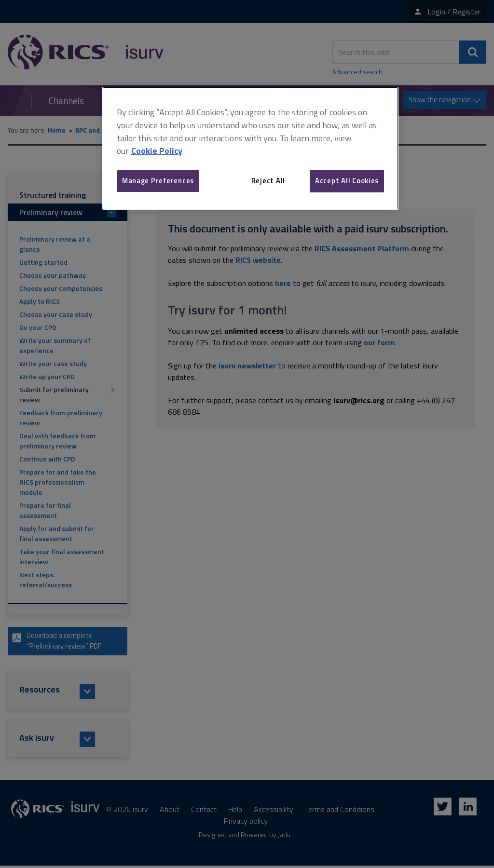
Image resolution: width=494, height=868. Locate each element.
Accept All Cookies (347, 181)
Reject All (268, 181)
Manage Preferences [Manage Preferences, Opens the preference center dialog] (158, 181)
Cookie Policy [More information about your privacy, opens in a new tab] (157, 151)
